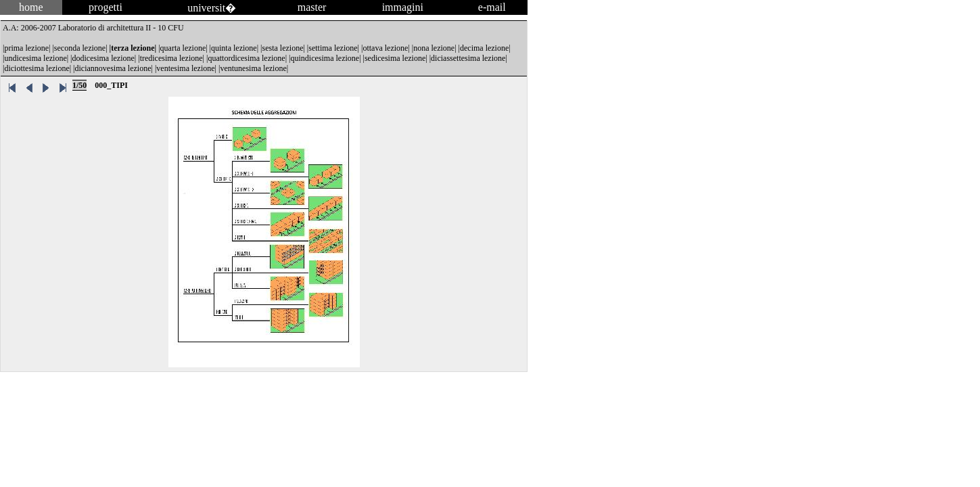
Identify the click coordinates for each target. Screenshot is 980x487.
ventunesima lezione (253, 68)
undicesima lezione (35, 58)
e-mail (492, 7)
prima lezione (26, 48)
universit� (212, 8)
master (312, 7)
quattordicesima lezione (246, 58)
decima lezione (484, 48)
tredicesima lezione (171, 58)
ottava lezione (385, 48)
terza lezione (133, 48)
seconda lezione (80, 48)
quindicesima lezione (325, 58)
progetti (106, 7)
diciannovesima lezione (113, 68)
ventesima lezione (185, 68)
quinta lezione (234, 48)
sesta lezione (282, 48)
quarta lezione (183, 48)
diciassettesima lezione (468, 58)
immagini (403, 7)
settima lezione (333, 48)
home (31, 7)
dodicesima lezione (103, 58)
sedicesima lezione (395, 58)
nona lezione (434, 48)
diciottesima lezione (37, 68)
